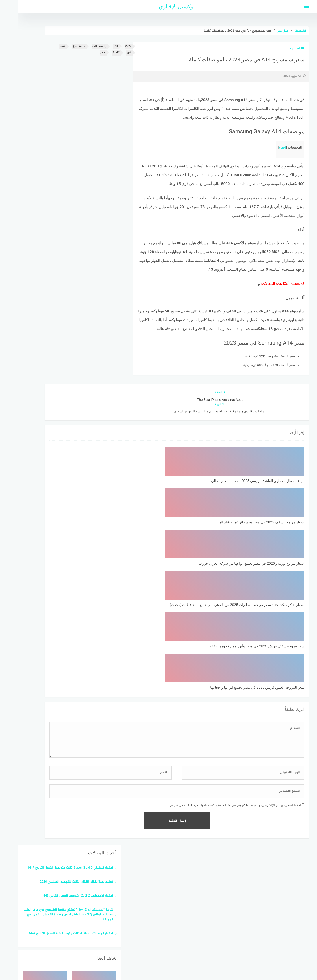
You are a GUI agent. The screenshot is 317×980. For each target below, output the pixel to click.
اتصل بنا (146, 953)
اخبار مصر (277, 48)
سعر (44, 46)
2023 (110, 46)
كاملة (98, 53)
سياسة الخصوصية (169, 953)
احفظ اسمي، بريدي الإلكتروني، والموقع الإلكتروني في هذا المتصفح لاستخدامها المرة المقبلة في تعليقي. (217, 641)
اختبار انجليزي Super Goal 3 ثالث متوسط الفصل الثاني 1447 (52, 703)
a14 (98, 46)
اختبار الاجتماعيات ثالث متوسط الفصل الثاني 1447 (59, 731)
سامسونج (61, 46)
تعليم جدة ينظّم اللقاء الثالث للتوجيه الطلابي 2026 (58, 718)
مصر (85, 53)
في (111, 53)
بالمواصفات (81, 46)
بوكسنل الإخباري (159, 7)
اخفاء (264, 148)
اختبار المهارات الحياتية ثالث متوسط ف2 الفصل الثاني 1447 (53, 769)
